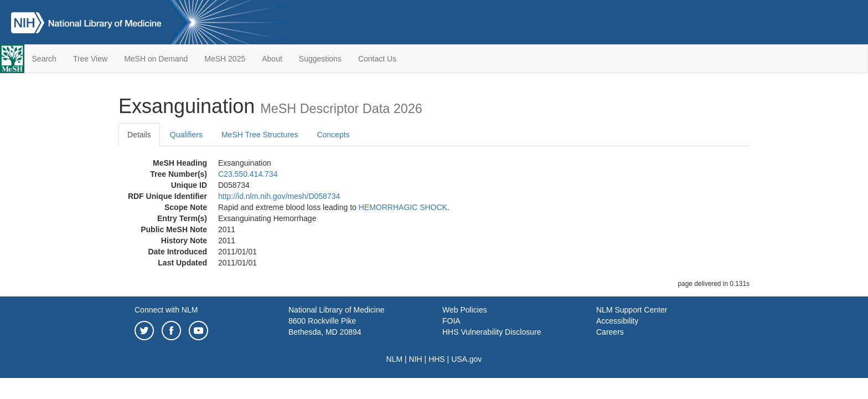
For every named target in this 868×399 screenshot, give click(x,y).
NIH (416, 359)
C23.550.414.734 (248, 174)
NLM (395, 359)
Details (139, 135)
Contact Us (377, 59)
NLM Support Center (632, 310)
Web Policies (465, 310)
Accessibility (617, 321)
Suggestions (320, 59)
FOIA (451, 321)
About (272, 59)
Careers (610, 332)
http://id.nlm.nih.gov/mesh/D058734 (279, 196)
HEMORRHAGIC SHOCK (403, 207)
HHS (437, 359)
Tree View (90, 59)
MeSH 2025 (225, 59)
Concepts (333, 135)
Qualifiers (186, 135)
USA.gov (466, 359)
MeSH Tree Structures (260, 135)
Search (44, 59)
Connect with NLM (166, 310)
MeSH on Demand (156, 59)
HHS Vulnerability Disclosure (492, 332)
